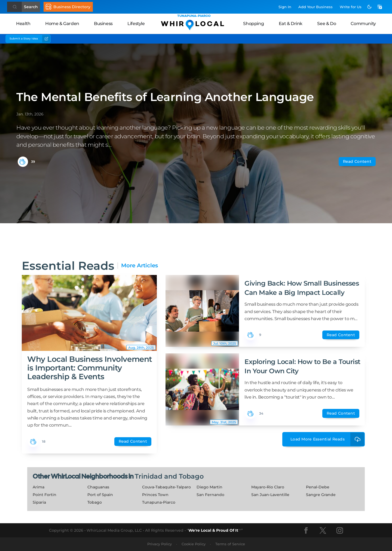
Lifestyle (136, 24)
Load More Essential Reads (328, 439)
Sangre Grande (321, 495)
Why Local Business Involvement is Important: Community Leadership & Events (90, 368)
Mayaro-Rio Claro (268, 487)
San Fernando (210, 495)
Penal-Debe (318, 487)
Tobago (95, 502)
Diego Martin (209, 487)
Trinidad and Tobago (169, 476)
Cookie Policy (194, 544)
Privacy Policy (160, 544)
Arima (39, 487)
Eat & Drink (291, 24)
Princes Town (155, 495)
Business (103, 24)
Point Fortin (45, 495)
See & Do (327, 24)
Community (363, 24)
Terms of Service (230, 544)
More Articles (140, 266)
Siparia (39, 502)
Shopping (253, 24)
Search (31, 7)
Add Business (316, 7)
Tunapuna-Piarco (159, 502)
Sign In (285, 7)
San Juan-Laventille (270, 495)
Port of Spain (100, 495)
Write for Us (351, 7)
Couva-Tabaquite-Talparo (166, 487)
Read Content (357, 161)
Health (23, 24)
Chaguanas (98, 487)
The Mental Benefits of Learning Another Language (165, 97)
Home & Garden (62, 24)
